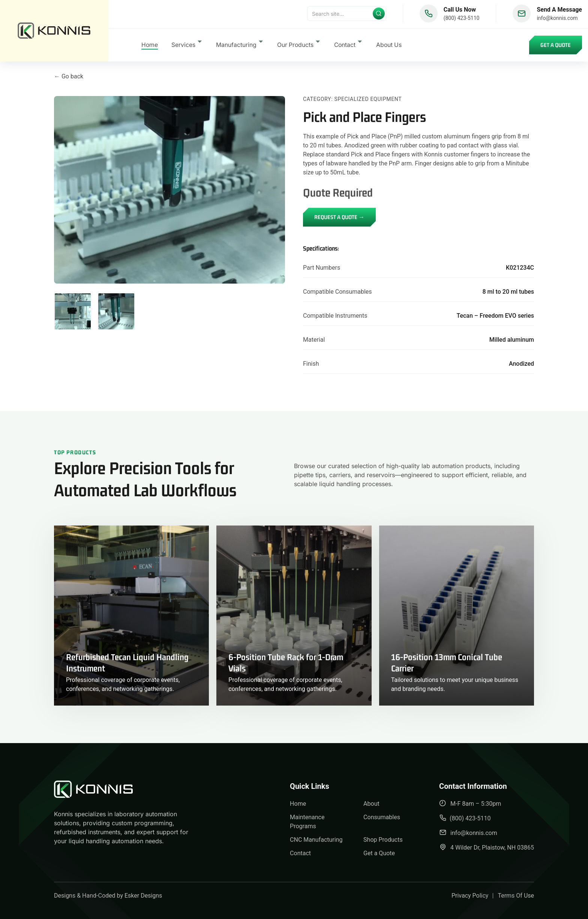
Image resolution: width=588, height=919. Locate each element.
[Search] (347, 15)
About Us (389, 46)
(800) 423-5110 (462, 20)
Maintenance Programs (307, 822)
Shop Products (383, 840)
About (371, 804)
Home (150, 46)
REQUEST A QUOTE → (339, 217)
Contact (300, 853)
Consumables (382, 817)
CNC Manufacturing (316, 840)
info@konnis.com (557, 20)
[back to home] (54, 32)
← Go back (69, 76)
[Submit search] (379, 15)
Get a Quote (556, 46)
